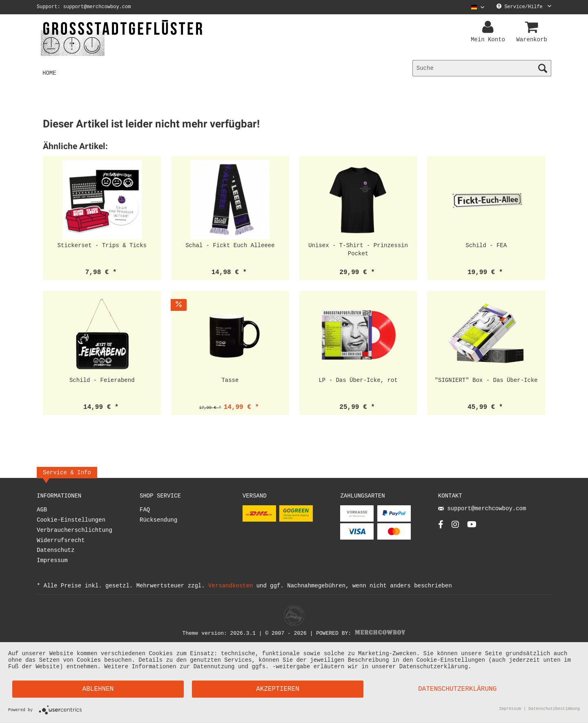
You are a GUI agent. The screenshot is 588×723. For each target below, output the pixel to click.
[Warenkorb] (533, 27)
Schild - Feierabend (102, 381)
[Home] (49, 74)
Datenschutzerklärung (457, 689)
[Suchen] (543, 68)
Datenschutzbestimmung (554, 710)
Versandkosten (231, 587)
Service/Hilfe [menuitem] (524, 7)
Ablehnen (98, 689)
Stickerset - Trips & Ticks (102, 247)
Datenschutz (56, 552)
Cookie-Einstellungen (71, 521)
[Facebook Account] (441, 528)
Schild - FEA (486, 247)
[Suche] (482, 68)
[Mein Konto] (489, 27)
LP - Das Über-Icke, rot (358, 381)
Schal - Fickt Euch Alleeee (230, 247)
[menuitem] (475, 7)
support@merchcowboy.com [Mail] (482, 510)
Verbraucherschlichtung (75, 532)
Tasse (230, 381)
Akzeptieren (278, 689)
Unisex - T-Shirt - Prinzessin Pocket (358, 251)
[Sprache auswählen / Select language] (478, 7)
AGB (42, 511)
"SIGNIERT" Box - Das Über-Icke (486, 381)
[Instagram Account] (455, 528)
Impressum (52, 562)
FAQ (145, 511)
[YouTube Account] (472, 528)
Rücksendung (158, 521)
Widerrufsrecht (61, 542)
